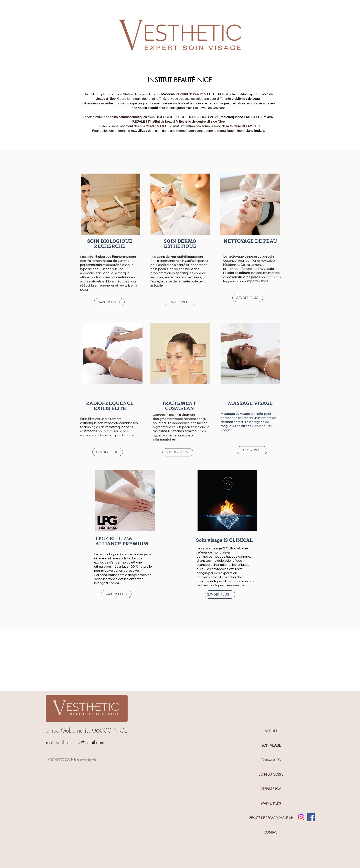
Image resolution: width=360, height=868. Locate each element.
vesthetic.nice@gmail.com (80, 742)
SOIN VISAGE (271, 745)
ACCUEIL (271, 731)
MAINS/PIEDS (271, 803)
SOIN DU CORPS (271, 774)
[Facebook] (311, 817)
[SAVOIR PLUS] (109, 302)
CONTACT (271, 832)
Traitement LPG (271, 760)
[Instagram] (301, 817)
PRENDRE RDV (271, 789)
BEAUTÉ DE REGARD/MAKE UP (271, 818)
